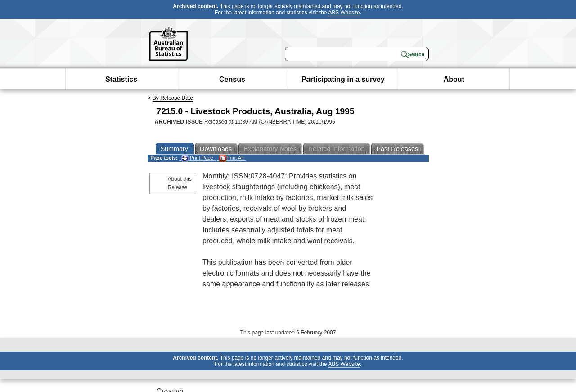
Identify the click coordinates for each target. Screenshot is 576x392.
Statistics (121, 79)
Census (232, 79)
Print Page (197, 158)
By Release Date (173, 98)
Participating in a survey (343, 79)
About (454, 79)
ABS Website (344, 13)
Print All (231, 158)
